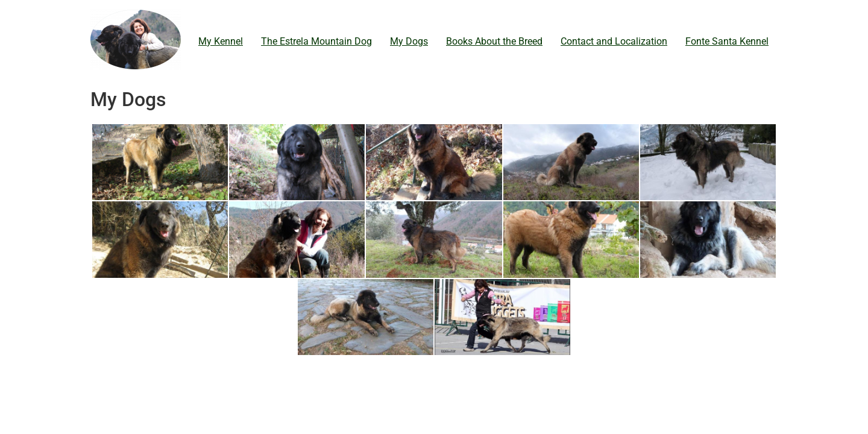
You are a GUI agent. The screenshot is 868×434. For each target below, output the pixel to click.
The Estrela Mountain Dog (316, 41)
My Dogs (409, 41)
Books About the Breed (494, 41)
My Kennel (221, 41)
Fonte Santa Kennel (727, 41)
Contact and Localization (614, 41)
